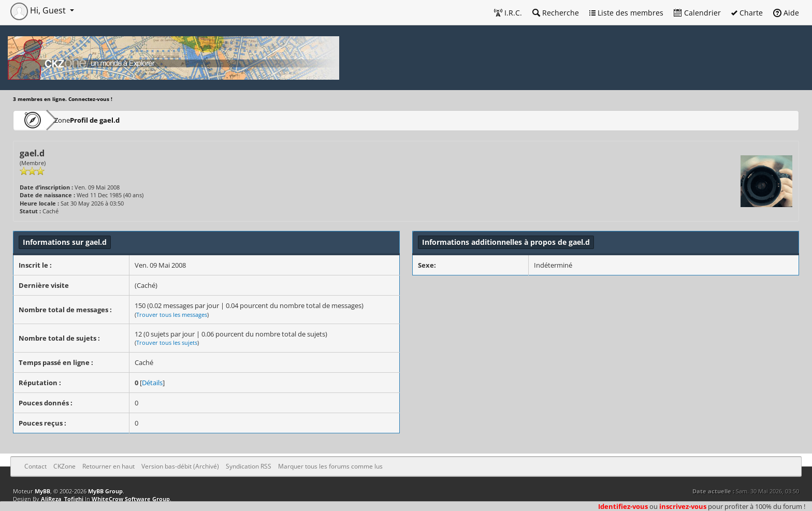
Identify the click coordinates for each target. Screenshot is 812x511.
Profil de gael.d (126, 120)
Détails (152, 383)
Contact (35, 466)
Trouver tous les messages (172, 315)
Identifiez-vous (623, 506)
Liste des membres (626, 13)
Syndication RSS (249, 466)
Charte (747, 13)
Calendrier (697, 13)
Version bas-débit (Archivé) (180, 466)
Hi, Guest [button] (39, 10)
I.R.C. (508, 13)
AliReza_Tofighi (62, 499)
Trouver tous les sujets (167, 342)
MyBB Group (105, 491)
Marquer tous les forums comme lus (330, 466)
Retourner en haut (108, 466)
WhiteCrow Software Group (131, 499)
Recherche (556, 13)
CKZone (73, 120)
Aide (786, 13)
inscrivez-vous (683, 506)
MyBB (42, 491)
